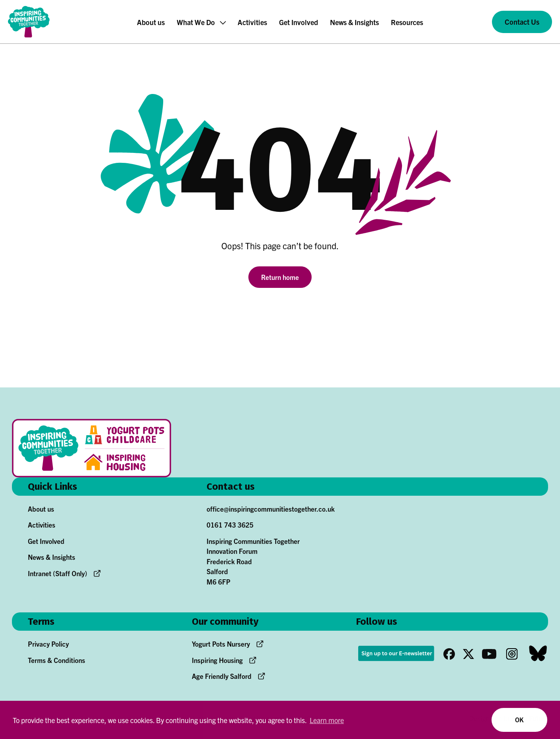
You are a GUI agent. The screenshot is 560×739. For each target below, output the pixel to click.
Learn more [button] (327, 720)
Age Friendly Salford (222, 676)
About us (41, 509)
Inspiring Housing (217, 660)
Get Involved (46, 541)
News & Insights (52, 557)
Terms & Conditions (57, 660)
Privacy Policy (48, 644)
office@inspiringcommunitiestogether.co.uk (271, 509)
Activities (42, 525)
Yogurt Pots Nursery (221, 644)
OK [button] (519, 719)
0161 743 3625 (230, 525)
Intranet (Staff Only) (58, 573)
